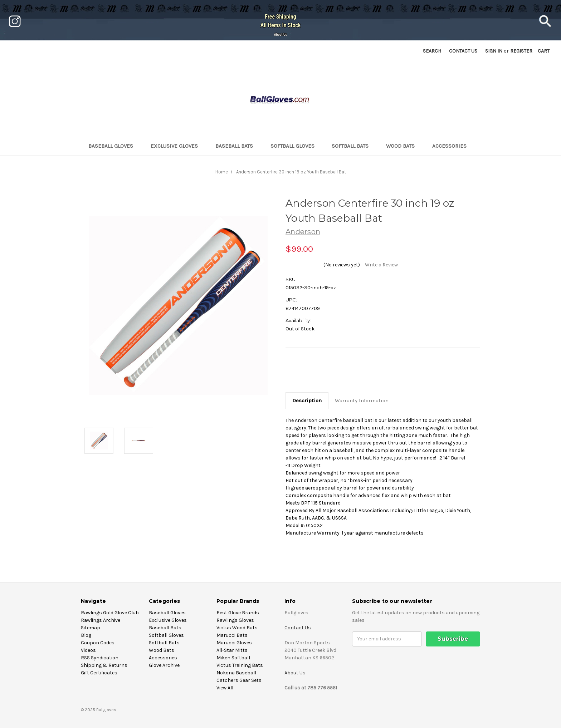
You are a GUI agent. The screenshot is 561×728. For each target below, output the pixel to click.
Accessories (452, 146)
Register (521, 51)
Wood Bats (403, 146)
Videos (88, 650)
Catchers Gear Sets (239, 680)
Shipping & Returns (104, 665)
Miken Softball (233, 658)
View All (225, 688)
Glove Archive (164, 665)
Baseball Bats (237, 146)
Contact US (463, 51)
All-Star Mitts (232, 650)
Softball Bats (353, 146)
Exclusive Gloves (177, 146)
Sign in (494, 51)
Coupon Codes (98, 643)
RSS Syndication (100, 658)
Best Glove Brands (238, 613)
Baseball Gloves (114, 146)
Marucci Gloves (234, 643)
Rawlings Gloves (235, 620)
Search (432, 51)
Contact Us (298, 628)
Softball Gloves (296, 146)
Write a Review (381, 265)
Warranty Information (362, 400)
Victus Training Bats (240, 665)
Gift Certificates (99, 673)
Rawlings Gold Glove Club (110, 613)
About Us (280, 35)
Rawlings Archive (101, 620)
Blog (86, 635)
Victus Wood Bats (237, 628)
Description (307, 400)
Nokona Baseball (236, 673)
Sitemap (91, 628)
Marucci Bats (232, 635)
